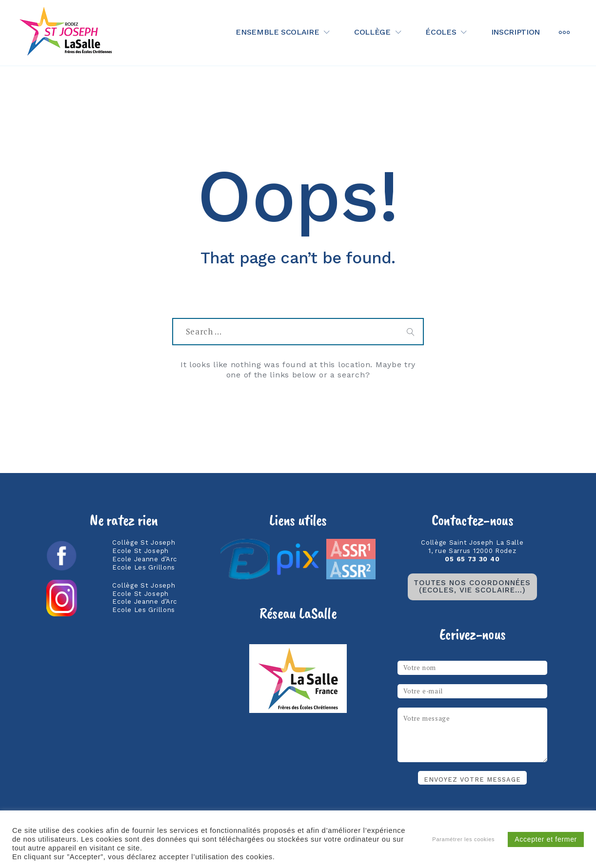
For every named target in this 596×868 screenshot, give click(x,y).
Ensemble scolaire (277, 32)
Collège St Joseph (144, 542)
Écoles (441, 32)
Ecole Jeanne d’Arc (145, 559)
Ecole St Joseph (140, 551)
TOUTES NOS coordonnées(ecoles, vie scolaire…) (472, 586)
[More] (564, 33)
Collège (372, 32)
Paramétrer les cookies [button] (463, 839)
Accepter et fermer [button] (546, 839)
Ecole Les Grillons (144, 567)
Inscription (516, 32)
